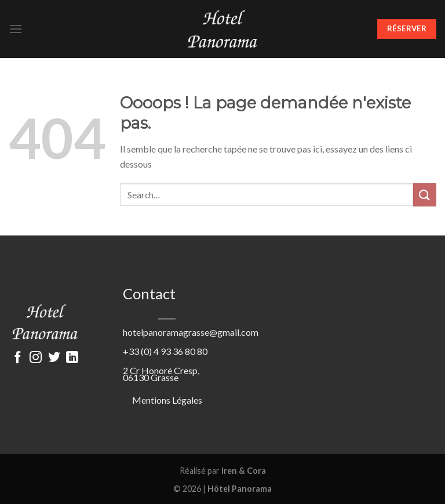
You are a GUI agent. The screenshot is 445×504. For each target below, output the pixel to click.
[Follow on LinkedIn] (72, 358)
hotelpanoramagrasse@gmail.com (191, 332)
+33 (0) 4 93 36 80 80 (165, 351)
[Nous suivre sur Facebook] (17, 358)
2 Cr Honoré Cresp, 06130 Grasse (161, 374)
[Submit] (425, 195)
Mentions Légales (167, 400)
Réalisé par (223, 471)
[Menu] (16, 29)
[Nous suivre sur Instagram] (36, 358)
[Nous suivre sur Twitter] (54, 358)
